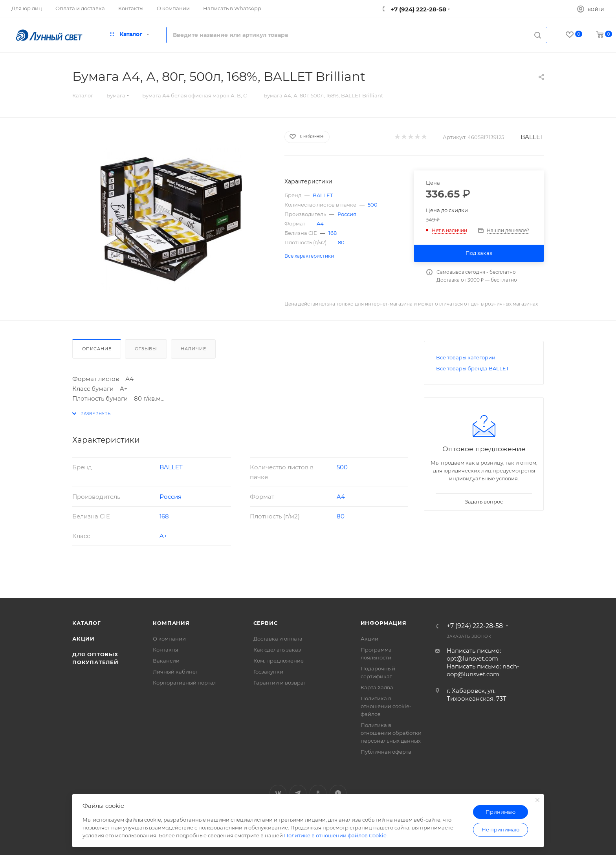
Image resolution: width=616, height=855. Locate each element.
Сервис (266, 623)
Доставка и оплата (278, 639)
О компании (169, 639)
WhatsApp (338, 793)
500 (373, 205)
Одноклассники (318, 793)
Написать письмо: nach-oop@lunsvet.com (483, 670)
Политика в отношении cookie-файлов (386, 706)
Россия (347, 214)
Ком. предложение (279, 661)
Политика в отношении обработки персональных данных (391, 733)
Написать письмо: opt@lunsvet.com (474, 655)
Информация (384, 623)
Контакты (165, 650)
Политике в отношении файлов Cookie (335, 835)
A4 (320, 223)
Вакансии (166, 661)
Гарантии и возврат (280, 683)
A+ (163, 536)
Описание (97, 349)
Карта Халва (377, 687)
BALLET (532, 137)
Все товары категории (466, 357)
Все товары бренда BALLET (472, 368)
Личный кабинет (175, 672)
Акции (83, 639)
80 (341, 242)
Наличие (193, 349)
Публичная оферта (386, 752)
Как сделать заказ (277, 650)
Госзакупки (268, 672)
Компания (171, 623)
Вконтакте (278, 793)
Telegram (298, 793)
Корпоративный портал (185, 683)
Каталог (87, 623)
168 (333, 233)
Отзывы (146, 349)
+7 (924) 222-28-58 (418, 9)
